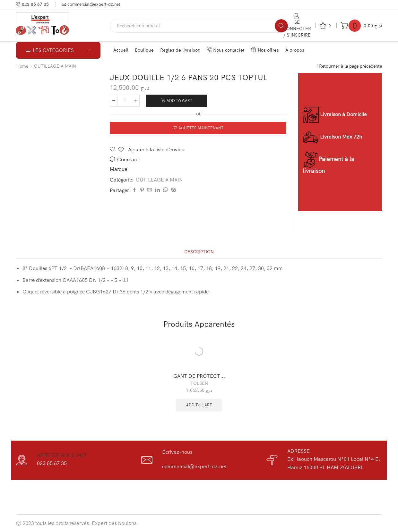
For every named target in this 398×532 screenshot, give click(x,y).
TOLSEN (199, 383)
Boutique (144, 50)
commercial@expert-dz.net (194, 466)
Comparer (129, 160)
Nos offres (265, 50)
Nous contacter (226, 50)
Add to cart (179, 101)
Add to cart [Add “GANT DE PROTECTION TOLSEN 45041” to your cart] (199, 405)
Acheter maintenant (201, 128)
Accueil (121, 50)
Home (22, 66)
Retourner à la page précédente (350, 66)
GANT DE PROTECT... (199, 376)
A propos (295, 50)
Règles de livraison (180, 50)
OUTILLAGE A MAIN (55, 66)
